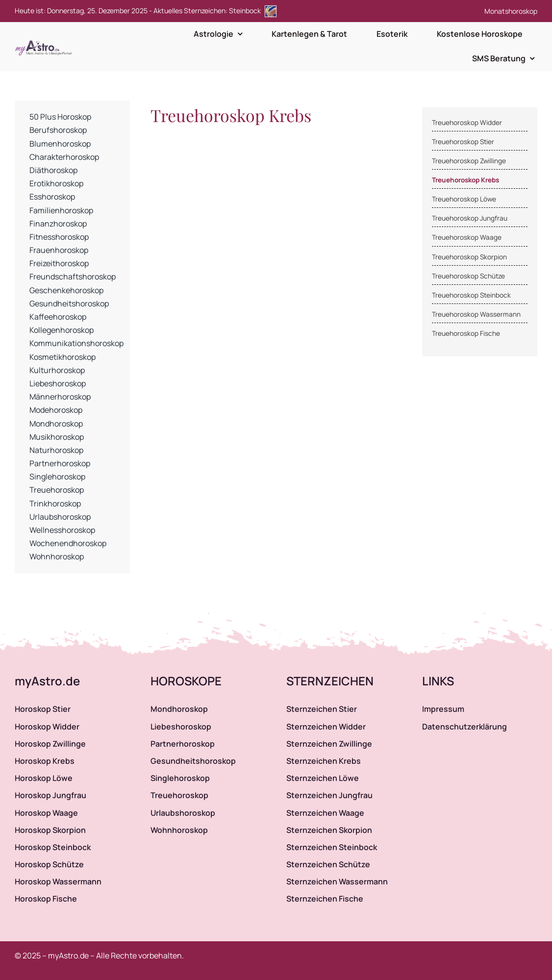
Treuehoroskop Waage (467, 237)
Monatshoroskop (511, 11)
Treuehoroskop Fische (466, 333)
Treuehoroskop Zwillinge (469, 161)
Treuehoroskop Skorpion (469, 257)
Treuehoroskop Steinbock (471, 295)
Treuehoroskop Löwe (464, 199)
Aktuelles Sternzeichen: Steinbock (215, 11)
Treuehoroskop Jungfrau (470, 218)
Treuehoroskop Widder (467, 123)
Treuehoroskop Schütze (468, 276)
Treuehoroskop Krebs (465, 180)
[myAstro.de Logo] (45, 41)
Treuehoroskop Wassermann (476, 314)
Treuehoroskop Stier (463, 142)
